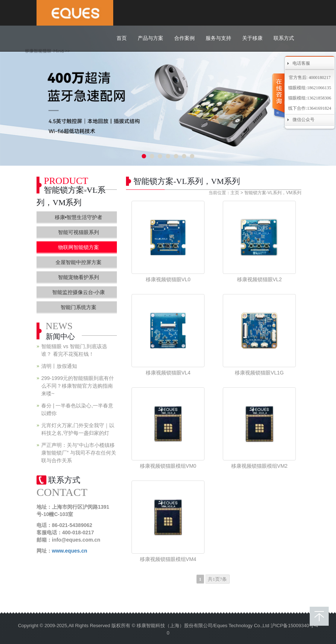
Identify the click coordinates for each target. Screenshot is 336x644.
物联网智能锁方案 (79, 247)
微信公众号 (303, 120)
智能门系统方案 (79, 307)
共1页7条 (217, 579)
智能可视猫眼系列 (79, 232)
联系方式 (284, 38)
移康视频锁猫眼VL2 (259, 279)
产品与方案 (150, 38)
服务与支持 (218, 38)
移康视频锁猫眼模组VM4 (168, 559)
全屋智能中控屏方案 (79, 262)
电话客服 (301, 63)
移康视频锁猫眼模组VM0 (168, 466)
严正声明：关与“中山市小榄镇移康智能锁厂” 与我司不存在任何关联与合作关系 (79, 453)
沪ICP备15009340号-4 (294, 626)
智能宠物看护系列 (79, 277)
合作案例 (184, 38)
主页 (235, 193)
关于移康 (252, 38)
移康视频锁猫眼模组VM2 (259, 466)
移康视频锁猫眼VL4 (168, 373)
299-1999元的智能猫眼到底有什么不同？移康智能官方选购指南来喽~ (78, 386)
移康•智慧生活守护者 (79, 217)
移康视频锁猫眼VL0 (168, 279)
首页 (122, 38)
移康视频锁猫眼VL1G (259, 373)
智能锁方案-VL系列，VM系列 (273, 193)
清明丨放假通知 (59, 366)
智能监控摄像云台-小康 (79, 292)
